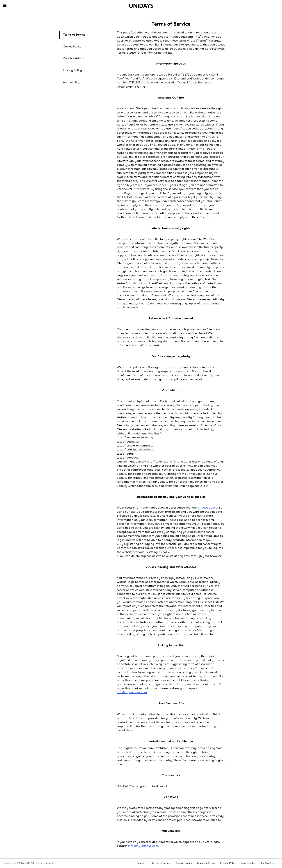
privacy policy (208, 508)
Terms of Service (74, 35)
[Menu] (5, 6)
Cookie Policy (72, 47)
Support (142, 863)
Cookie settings (73, 59)
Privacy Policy (72, 70)
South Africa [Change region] (268, 863)
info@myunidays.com (132, 692)
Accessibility (71, 82)
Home (141, 6)
